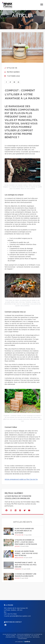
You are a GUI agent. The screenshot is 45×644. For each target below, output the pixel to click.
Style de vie (11, 68)
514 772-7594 (12, 614)
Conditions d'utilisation (24, 637)
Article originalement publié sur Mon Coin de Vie (21, 479)
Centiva (27, 642)
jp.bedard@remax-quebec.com (20, 616)
